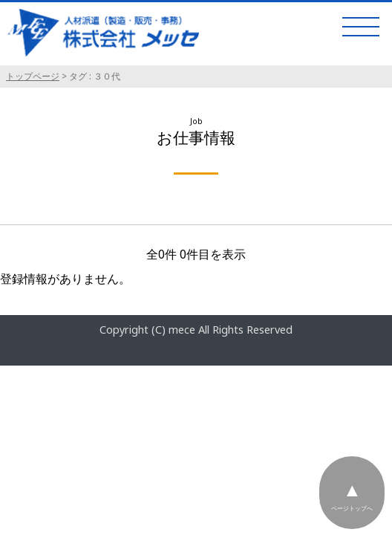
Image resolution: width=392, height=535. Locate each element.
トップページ (33, 76)
